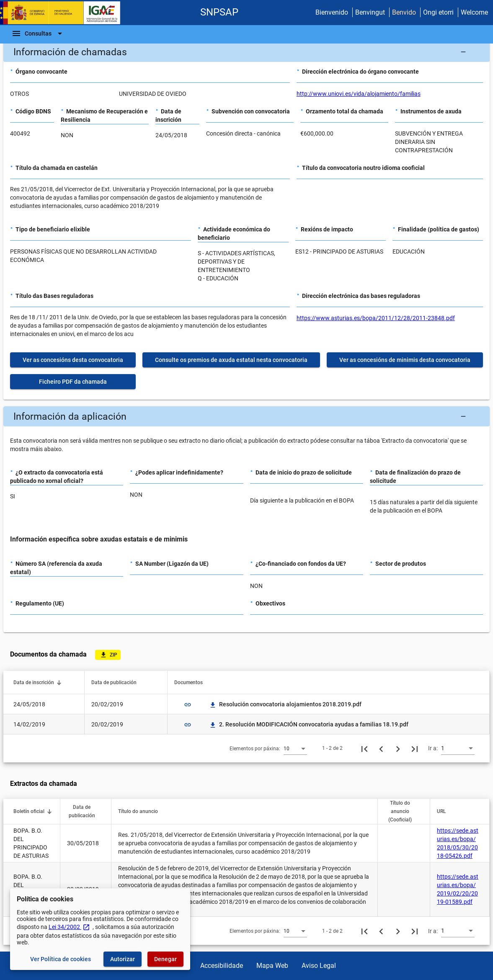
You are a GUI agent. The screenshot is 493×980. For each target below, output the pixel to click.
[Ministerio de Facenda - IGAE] (64, 13)
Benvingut (370, 12)
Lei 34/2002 (69, 927)
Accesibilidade (222, 966)
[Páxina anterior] (381, 748)
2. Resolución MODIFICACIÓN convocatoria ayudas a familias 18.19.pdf (309, 724)
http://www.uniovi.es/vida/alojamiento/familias (359, 94)
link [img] (188, 705)
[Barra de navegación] (38, 33)
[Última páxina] (415, 748)
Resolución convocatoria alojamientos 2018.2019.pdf (285, 704)
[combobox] (295, 748)
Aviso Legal (319, 966)
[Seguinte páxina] (398, 748)
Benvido (404, 12)
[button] (246, 52)
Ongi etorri (438, 12)
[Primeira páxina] (364, 748)
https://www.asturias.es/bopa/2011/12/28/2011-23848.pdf (376, 318)
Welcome (474, 12)
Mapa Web (272, 966)
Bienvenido (332, 12)
